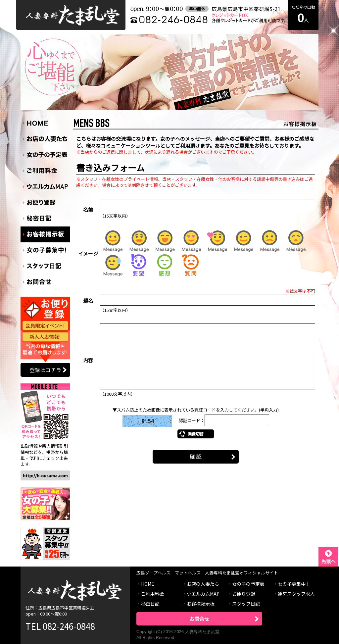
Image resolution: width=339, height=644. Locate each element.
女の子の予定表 (248, 584)
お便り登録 (244, 594)
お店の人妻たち (203, 584)
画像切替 (196, 434)
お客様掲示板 (201, 604)
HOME (148, 584)
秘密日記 (150, 604)
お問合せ (199, 619)
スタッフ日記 (246, 604)
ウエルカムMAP (203, 594)
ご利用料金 (153, 594)
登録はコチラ (45, 370)
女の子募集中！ (294, 584)
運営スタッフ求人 (296, 594)
